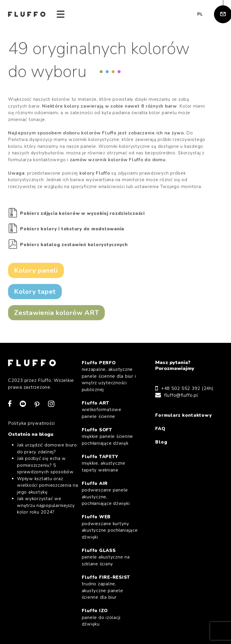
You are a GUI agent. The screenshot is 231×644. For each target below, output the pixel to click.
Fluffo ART (110, 410)
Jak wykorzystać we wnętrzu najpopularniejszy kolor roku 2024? (46, 505)
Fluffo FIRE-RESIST (110, 588)
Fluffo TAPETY (110, 464)
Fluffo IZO (110, 618)
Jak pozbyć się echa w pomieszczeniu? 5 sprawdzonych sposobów (45, 465)
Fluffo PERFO (110, 377)
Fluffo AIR (110, 494)
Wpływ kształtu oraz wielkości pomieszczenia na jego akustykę (48, 485)
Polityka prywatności (31, 423)
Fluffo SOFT (110, 437)
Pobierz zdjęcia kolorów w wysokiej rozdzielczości (82, 214)
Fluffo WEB (110, 527)
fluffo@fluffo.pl (181, 395)
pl (200, 14)
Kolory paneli (36, 271)
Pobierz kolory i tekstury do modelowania (72, 230)
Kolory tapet (35, 292)
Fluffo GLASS (110, 557)
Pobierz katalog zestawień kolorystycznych (74, 245)
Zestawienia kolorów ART (56, 314)
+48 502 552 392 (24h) (187, 388)
